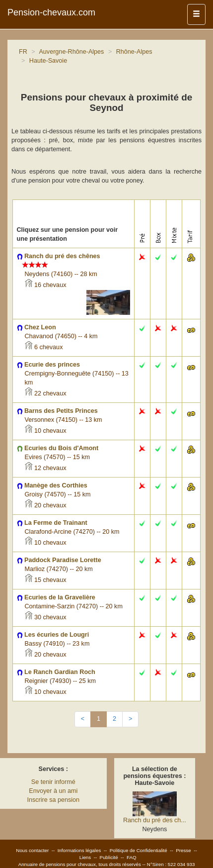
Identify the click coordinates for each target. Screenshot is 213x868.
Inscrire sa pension (53, 800)
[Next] (130, 719)
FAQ (132, 857)
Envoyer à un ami (53, 791)
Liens (85, 857)
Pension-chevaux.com (51, 12)
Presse (183, 850)
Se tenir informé (53, 782)
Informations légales (79, 850)
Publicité (109, 857)
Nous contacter (32, 850)
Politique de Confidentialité (139, 850)
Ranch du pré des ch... (155, 820)
